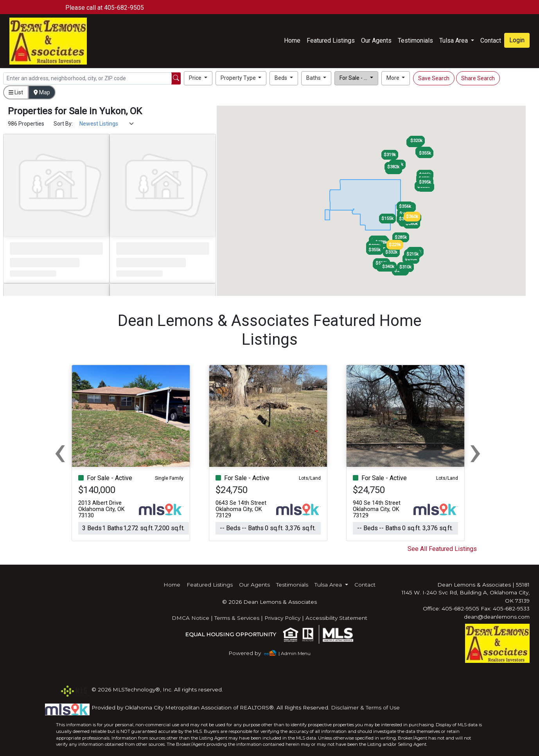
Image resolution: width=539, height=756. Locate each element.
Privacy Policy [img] (282, 618)
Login (517, 40)
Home (292, 40)
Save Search (434, 78)
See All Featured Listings (442, 549)
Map (42, 92)
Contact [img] (491, 40)
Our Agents (376, 40)
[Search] (87, 78)
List (16, 92)
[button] (198, 78)
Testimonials (415, 40)
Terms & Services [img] (237, 618)
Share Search (478, 78)
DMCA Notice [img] (190, 618)
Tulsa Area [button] (454, 40)
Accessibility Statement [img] (336, 618)
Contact (365, 585)
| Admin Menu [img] (295, 653)
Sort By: (63, 124)
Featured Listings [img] (331, 40)
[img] (249, 653)
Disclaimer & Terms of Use (365, 707)
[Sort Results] (107, 124)
